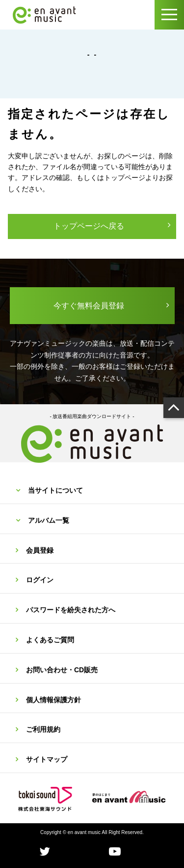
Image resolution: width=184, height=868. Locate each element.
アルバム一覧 (49, 520)
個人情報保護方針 (53, 700)
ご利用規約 (43, 729)
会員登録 (40, 550)
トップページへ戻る (89, 226)
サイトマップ (47, 759)
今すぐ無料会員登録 (89, 306)
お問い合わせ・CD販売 (62, 670)
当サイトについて (55, 490)
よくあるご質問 (50, 640)
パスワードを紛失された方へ (71, 610)
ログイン (40, 580)
